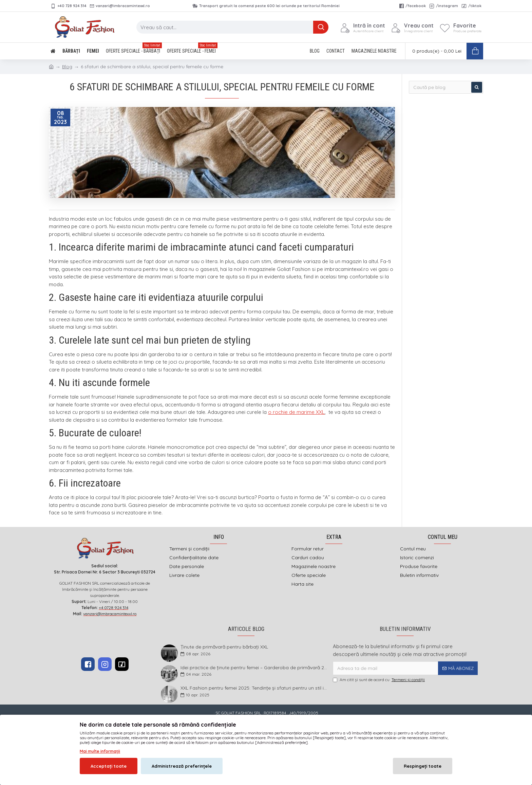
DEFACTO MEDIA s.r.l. (309, 724)
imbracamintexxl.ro (248, 724)
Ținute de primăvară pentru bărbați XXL (224, 647)
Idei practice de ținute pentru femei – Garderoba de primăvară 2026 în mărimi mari (254, 668)
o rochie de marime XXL (296, 412)
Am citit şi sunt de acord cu (379, 680)
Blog (67, 67)
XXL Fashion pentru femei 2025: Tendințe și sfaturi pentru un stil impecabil (254, 688)
